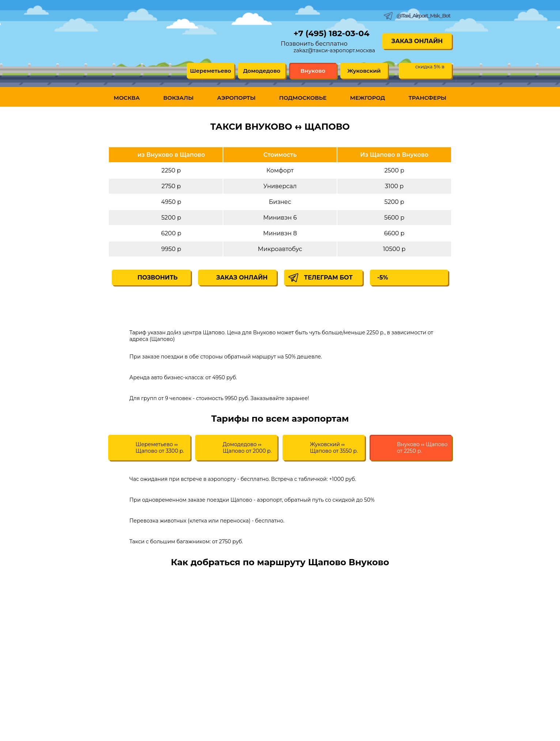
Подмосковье (303, 98)
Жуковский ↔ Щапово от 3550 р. (334, 448)
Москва (127, 98)
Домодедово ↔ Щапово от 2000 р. (247, 448)
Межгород (368, 98)
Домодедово (262, 71)
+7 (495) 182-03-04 (332, 33)
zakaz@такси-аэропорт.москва (334, 50)
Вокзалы (179, 98)
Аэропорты (236, 98)
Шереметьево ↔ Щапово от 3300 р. (160, 448)
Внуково (313, 71)
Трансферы (427, 98)
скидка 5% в (430, 66)
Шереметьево (211, 71)
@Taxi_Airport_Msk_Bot (423, 16)
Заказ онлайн (417, 41)
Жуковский (364, 71)
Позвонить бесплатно (314, 44)
